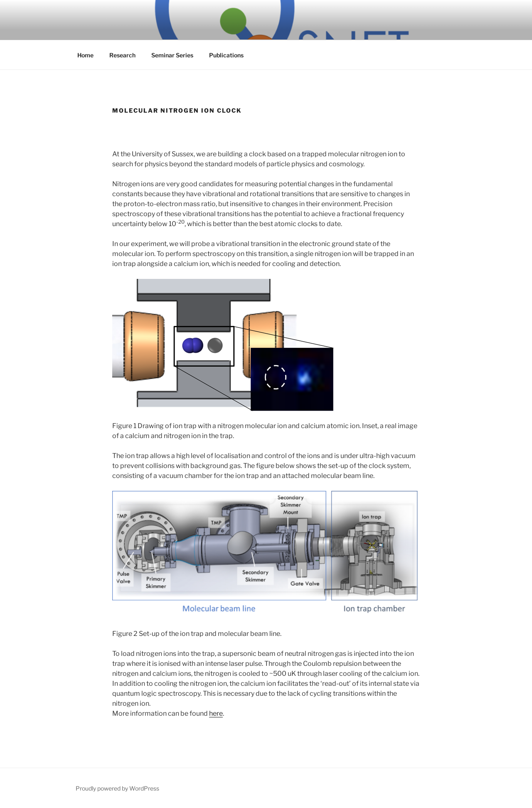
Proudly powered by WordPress (117, 788)
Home (85, 55)
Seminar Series (172, 55)
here (216, 713)
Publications (226, 55)
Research (122, 55)
